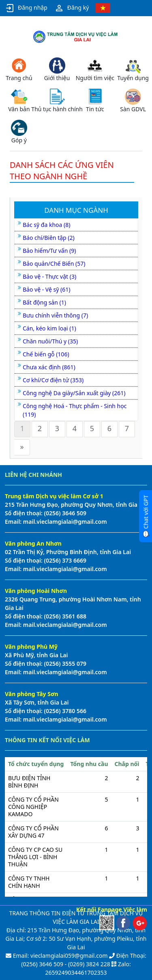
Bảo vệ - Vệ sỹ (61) (46, 289)
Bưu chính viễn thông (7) (55, 315)
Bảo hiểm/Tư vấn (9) (49, 251)
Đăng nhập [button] (26, 8)
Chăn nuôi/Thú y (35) (50, 341)
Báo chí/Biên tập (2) (49, 238)
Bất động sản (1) (44, 302)
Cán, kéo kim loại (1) (49, 328)
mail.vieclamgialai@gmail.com (64, 522)
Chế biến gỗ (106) (46, 354)
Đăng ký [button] (72, 8)
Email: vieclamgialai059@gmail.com (59, 956)
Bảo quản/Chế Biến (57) (54, 264)
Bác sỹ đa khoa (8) (46, 225)
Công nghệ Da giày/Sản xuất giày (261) (74, 393)
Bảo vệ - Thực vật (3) (49, 276)
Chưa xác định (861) (49, 367)
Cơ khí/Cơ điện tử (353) (53, 380)
